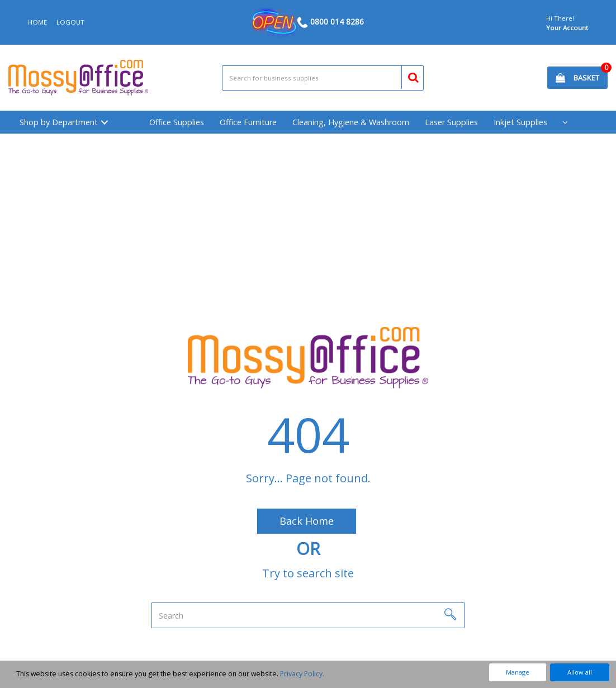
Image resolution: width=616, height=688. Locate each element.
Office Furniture (248, 122)
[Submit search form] (408, 76)
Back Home (307, 521)
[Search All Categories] (323, 78)
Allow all (580, 672)
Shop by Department (59, 122)
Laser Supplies (451, 122)
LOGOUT (70, 22)
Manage (518, 672)
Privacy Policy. (302, 674)
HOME (37, 22)
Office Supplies (177, 122)
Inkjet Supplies (520, 122)
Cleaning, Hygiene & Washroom (351, 122)
